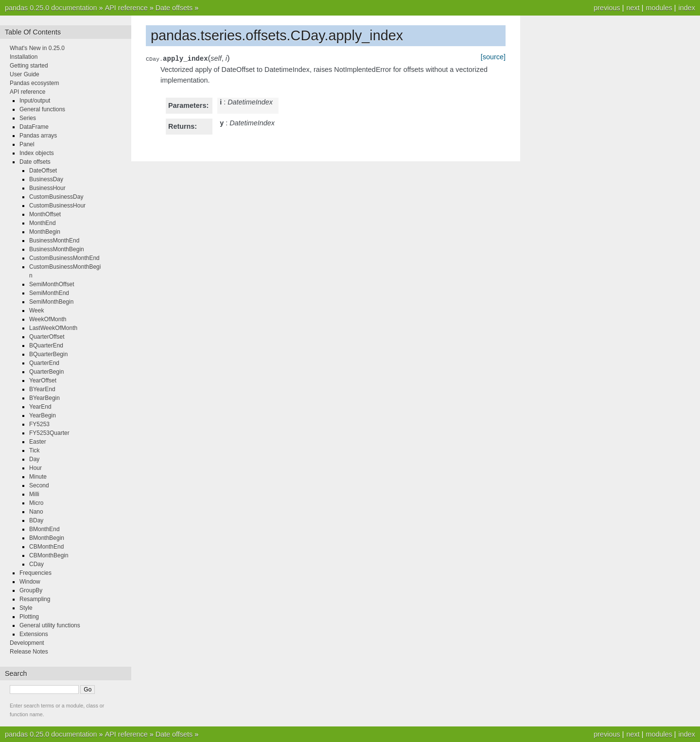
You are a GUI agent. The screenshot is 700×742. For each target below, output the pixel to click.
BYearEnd (42, 389)
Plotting (29, 617)
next (633, 8)
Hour (35, 468)
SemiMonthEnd (49, 293)
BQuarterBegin (48, 354)
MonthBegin (45, 232)
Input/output (35, 101)
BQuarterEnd (46, 345)
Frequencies (35, 573)
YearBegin (43, 415)
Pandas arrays (38, 136)
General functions (42, 109)
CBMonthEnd (46, 547)
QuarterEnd (44, 363)
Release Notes (29, 652)
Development (27, 643)
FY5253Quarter (49, 433)
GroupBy (31, 590)
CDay (36, 564)
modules (659, 8)
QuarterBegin (46, 372)
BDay (36, 520)
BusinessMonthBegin (57, 249)
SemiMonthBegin (51, 302)
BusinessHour (47, 188)
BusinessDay (46, 179)
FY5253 (39, 424)
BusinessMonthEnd (54, 241)
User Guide (25, 74)
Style (26, 608)
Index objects (37, 153)
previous (607, 8)
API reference (126, 8)
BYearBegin (44, 398)
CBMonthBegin (49, 555)
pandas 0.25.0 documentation (51, 8)
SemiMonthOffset (52, 284)
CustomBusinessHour (57, 206)
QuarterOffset (47, 337)
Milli (34, 494)
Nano (36, 512)
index (687, 8)
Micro (36, 503)
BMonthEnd (44, 529)
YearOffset (43, 380)
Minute (38, 477)
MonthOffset (45, 214)
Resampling (35, 599)
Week (36, 311)
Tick (35, 450)
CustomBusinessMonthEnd (64, 258)
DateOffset (43, 171)
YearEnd (40, 407)
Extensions (34, 634)
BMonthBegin (47, 538)
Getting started (29, 66)
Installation (24, 57)
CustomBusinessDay (56, 197)
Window (30, 582)
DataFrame (34, 127)
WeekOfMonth (48, 319)
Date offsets (174, 8)
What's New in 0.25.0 (37, 48)
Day (34, 459)
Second (39, 485)
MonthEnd (43, 223)
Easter (38, 442)
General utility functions (50, 625)
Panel (27, 144)
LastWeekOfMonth (53, 328)
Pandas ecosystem (34, 83)
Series (28, 118)
